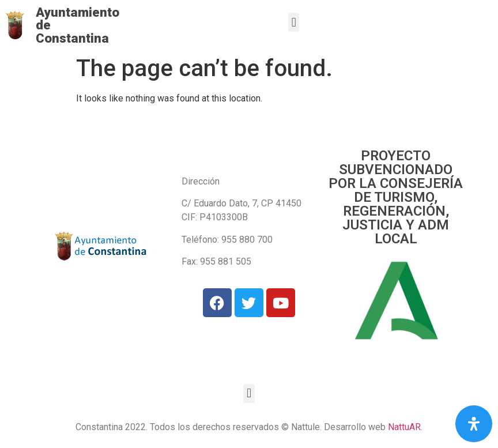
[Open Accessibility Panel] (474, 424)
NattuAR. (405, 427)
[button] (294, 22)
